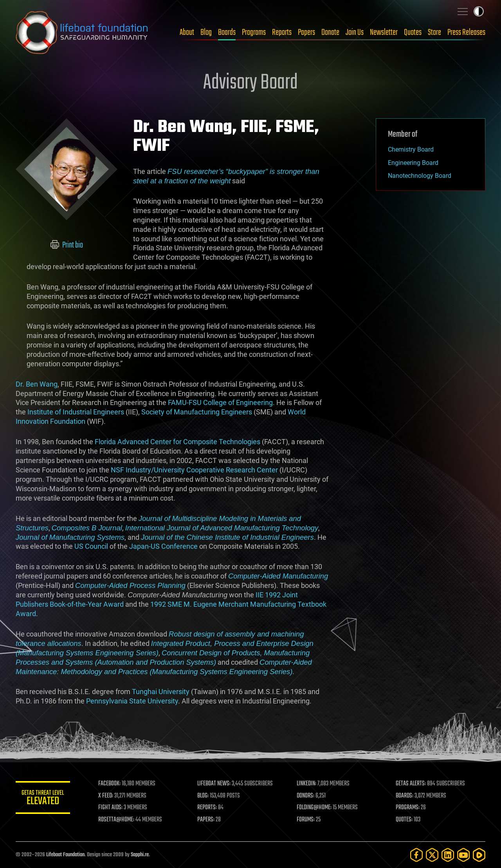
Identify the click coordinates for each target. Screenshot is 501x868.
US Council (91, 546)
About (187, 33)
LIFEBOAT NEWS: (214, 784)
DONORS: (306, 796)
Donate (330, 33)
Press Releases (466, 33)
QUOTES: (405, 820)
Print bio (67, 245)
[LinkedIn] (448, 855)
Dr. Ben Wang (37, 384)
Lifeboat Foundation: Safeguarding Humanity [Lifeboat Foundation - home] (82, 33)
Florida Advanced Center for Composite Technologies (178, 442)
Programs (254, 33)
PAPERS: (206, 820)
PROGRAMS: (408, 808)
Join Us (355, 33)
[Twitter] (432, 855)
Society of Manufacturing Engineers (197, 412)
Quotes (413, 33)
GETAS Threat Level (43, 799)
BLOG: (203, 796)
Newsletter (384, 33)
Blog (206, 33)
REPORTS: (207, 808)
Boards (227, 33)
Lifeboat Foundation (65, 855)
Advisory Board (250, 83)
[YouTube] (463, 855)
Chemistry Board (411, 149)
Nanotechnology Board (420, 176)
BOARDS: (405, 796)
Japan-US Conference (163, 546)
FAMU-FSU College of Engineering (220, 402)
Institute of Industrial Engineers (76, 412)
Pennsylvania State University (132, 701)
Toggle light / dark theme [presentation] (479, 11)
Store (434, 33)
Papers (306, 33)
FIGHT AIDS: (111, 808)
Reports (282, 33)
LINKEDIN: (307, 784)
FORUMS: (306, 820)
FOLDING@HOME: (314, 808)
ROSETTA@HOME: (117, 820)
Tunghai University (161, 692)
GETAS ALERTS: (411, 784)
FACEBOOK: (110, 784)
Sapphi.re (140, 855)
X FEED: (106, 796)
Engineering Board (413, 163)
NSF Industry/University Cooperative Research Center (194, 470)
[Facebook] (416, 855)
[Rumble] (479, 855)
